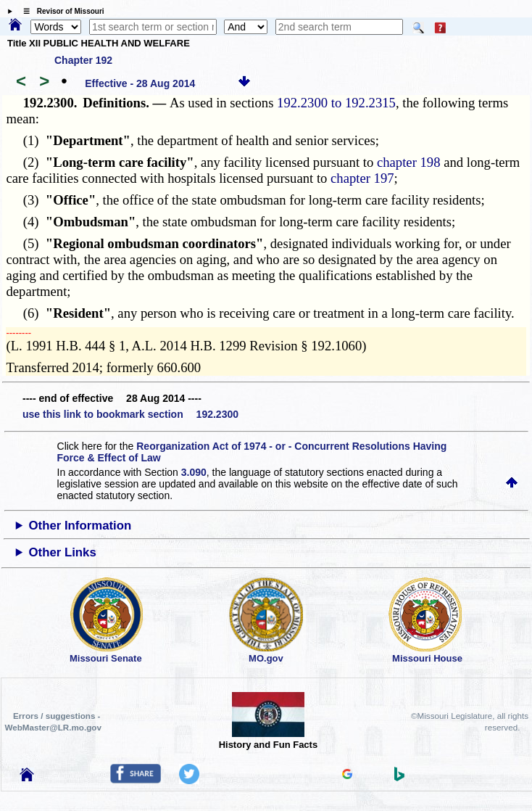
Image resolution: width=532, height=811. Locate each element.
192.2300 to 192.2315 (336, 103)
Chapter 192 (83, 60)
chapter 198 (409, 162)
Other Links (63, 552)
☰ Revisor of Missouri (60, 11)
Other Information (80, 526)
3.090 (194, 472)
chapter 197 (362, 178)
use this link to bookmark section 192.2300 (130, 414)
